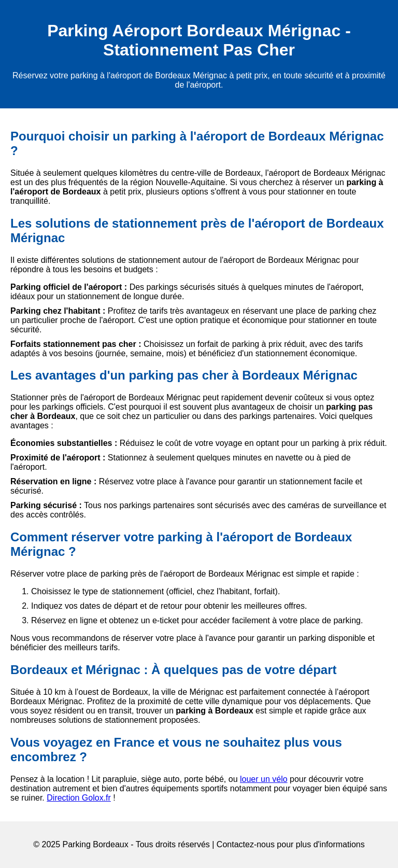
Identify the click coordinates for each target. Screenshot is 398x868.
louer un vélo (264, 779)
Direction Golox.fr (79, 798)
